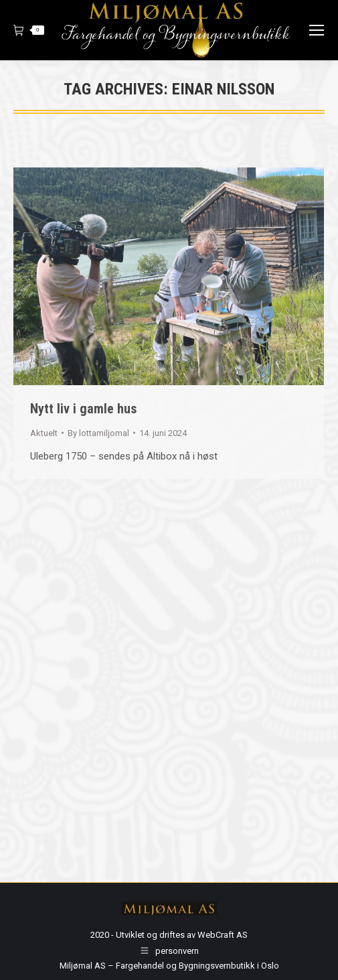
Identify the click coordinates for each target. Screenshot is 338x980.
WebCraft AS (223, 935)
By (98, 433)
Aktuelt (44, 433)
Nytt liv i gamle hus (83, 409)
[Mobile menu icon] (317, 30)
